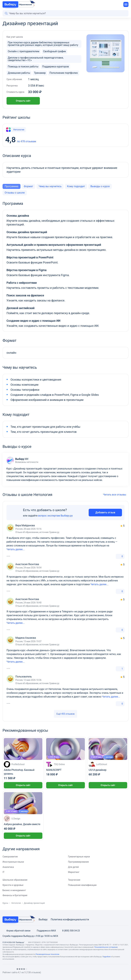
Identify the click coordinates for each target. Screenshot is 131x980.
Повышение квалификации (82, 885)
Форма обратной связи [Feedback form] (16, 931)
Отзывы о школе (15, 193)
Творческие (74, 880)
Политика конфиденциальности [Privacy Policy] (70, 919)
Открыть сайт (23, 101)
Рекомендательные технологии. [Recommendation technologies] (48, 954)
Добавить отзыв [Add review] (105, 512)
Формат (28, 186)
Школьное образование (15, 880)
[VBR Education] (18, 4)
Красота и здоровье (13, 885)
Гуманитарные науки (79, 857)
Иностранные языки (13, 862)
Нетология (15, 130)
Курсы (5, 903)
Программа (11, 186)
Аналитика (8, 867)
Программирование (78, 862)
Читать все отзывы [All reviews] (116, 495)
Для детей (73, 867)
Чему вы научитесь (50, 186)
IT (3, 872)
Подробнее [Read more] (107, 957)
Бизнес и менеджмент (14, 890)
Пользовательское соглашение (106, 947)
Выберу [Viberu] (43, 919)
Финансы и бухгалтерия (15, 895)
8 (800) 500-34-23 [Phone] (69, 931)
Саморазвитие (10, 857)
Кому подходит (76, 186)
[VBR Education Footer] (18, 920)
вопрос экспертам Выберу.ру (56, 516)
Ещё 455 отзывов (65, 714)
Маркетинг (74, 872)
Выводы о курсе (100, 186)
